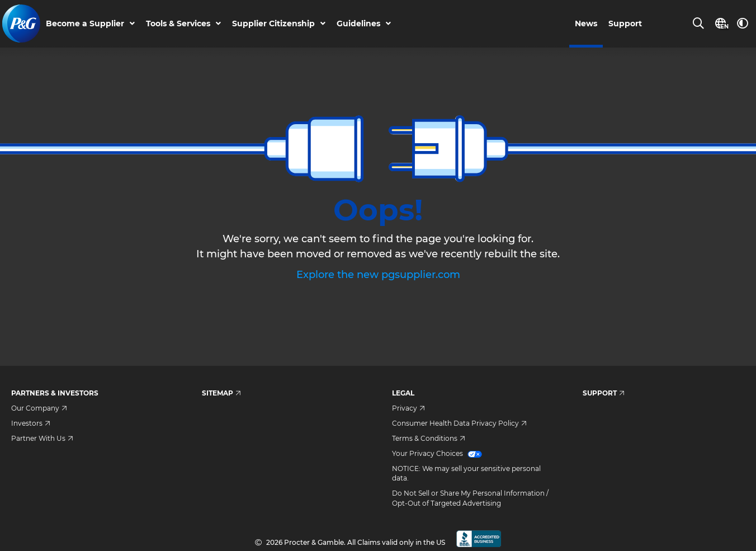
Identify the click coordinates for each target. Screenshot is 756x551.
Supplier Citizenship (274, 24)
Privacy (408, 408)
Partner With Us (42, 438)
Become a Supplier (86, 24)
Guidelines (359, 24)
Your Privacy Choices (437, 453)
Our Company (39, 408)
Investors (31, 423)
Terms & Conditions (429, 438)
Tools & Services (179, 24)
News (586, 24)
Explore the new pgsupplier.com (378, 275)
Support (625, 24)
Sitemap (221, 393)
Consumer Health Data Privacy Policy (459, 423)
